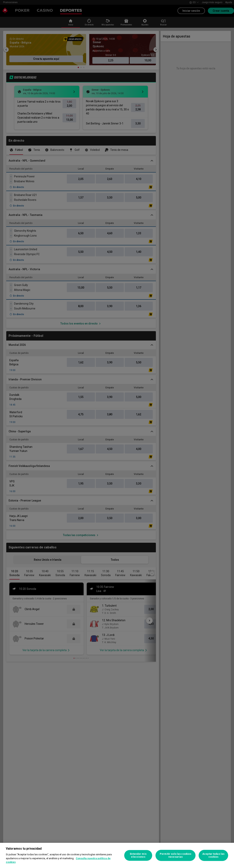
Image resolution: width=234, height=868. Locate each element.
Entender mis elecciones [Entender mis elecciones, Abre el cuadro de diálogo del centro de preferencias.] (138, 855)
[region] (117, 855)
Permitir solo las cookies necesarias (175, 855)
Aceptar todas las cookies (213, 855)
